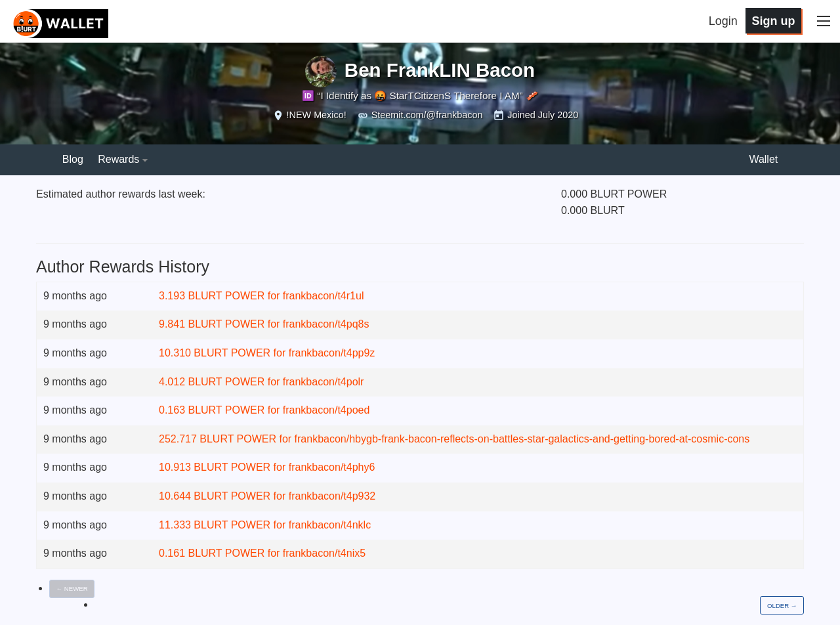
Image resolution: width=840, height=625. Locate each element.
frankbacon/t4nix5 (324, 553)
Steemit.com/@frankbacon (427, 115)
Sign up (773, 21)
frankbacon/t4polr (324, 382)
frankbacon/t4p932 (332, 496)
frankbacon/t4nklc (330, 525)
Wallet (763, 159)
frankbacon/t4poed (326, 410)
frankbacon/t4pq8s (326, 324)
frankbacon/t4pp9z (332, 353)
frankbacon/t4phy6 (332, 467)
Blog (73, 159)
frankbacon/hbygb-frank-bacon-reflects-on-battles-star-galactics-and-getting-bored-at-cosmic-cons (522, 439)
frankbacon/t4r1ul (324, 296)
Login (723, 21)
